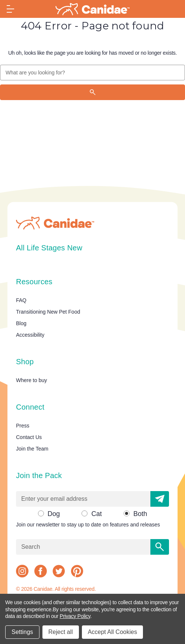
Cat (96, 514)
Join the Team (32, 449)
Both (140, 514)
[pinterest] (77, 571)
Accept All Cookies (113, 632)
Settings (22, 632)
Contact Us (29, 437)
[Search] (92, 92)
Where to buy (31, 380)
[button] (160, 499)
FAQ (21, 300)
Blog (21, 323)
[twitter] (59, 571)
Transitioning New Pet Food (48, 312)
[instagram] (22, 571)
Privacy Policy (75, 616)
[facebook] (41, 571)
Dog (54, 514)
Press (23, 426)
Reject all (61, 632)
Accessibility (30, 335)
